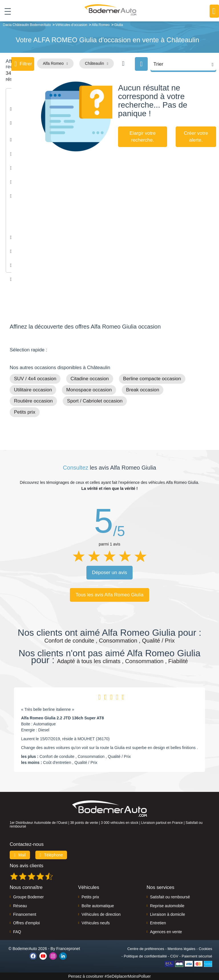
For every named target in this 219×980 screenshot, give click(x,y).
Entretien (158, 923)
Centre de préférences (146, 949)
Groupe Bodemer (28, 897)
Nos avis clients (27, 866)
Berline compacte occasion (152, 379)
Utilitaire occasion (33, 390)
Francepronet (68, 949)
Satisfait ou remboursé (170, 897)
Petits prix (25, 412)
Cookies (205, 949)
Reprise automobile (167, 906)
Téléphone (51, 855)
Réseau (20, 906)
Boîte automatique (98, 906)
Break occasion (143, 390)
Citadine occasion (90, 379)
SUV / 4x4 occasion (35, 379)
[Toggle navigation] (6, 11)
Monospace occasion (89, 390)
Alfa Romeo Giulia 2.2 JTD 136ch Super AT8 (62, 718)
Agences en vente (166, 932)
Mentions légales (182, 949)
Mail (20, 855)
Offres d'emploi (26, 923)
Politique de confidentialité (145, 956)
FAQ (17, 932)
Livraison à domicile (168, 914)
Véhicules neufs (96, 923)
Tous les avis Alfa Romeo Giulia (109, 595)
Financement (25, 914)
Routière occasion (33, 401)
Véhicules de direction (101, 914)
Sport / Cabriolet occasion (95, 401)
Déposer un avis (110, 572)
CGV (174, 956)
